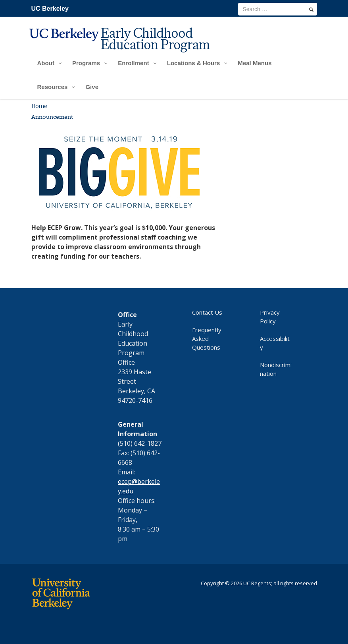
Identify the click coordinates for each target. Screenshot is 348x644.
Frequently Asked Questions (207, 338)
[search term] (278, 9)
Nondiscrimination (276, 369)
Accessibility (275, 343)
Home (39, 106)
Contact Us (207, 312)
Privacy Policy (270, 317)
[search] (311, 10)
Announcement (52, 117)
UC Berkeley (50, 9)
